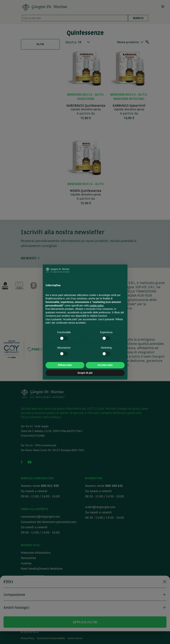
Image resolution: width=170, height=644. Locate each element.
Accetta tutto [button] (105, 365)
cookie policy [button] (97, 306)
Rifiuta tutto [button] (65, 365)
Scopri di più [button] (85, 373)
